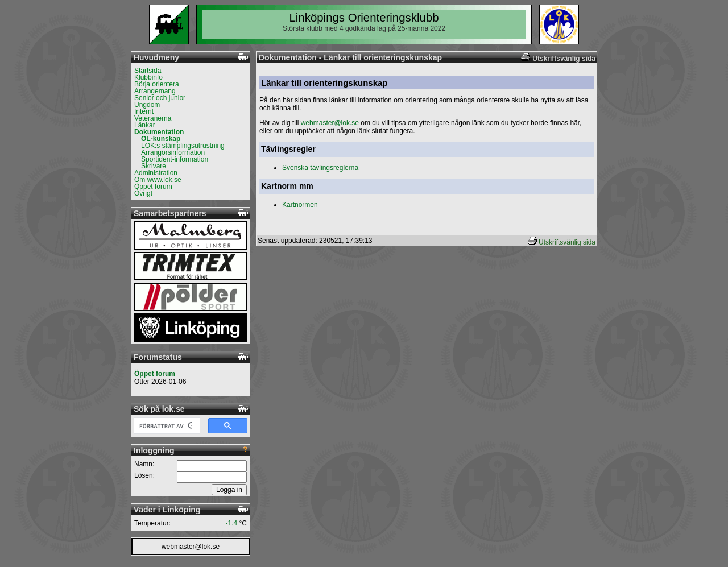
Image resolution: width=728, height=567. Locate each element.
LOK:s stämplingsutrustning (183, 146)
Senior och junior (160, 98)
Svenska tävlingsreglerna (320, 168)
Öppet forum (153, 187)
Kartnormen (300, 205)
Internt (144, 111)
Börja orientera (157, 84)
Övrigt (143, 193)
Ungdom (147, 105)
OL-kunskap (161, 139)
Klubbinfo (148, 77)
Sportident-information (175, 159)
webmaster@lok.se (191, 547)
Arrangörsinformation (173, 152)
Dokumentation (159, 132)
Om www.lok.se (158, 180)
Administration (156, 173)
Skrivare (154, 166)
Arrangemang (155, 91)
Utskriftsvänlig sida (567, 242)
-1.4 (232, 523)
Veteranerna (153, 118)
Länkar (145, 125)
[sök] (166, 426)
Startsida (148, 71)
